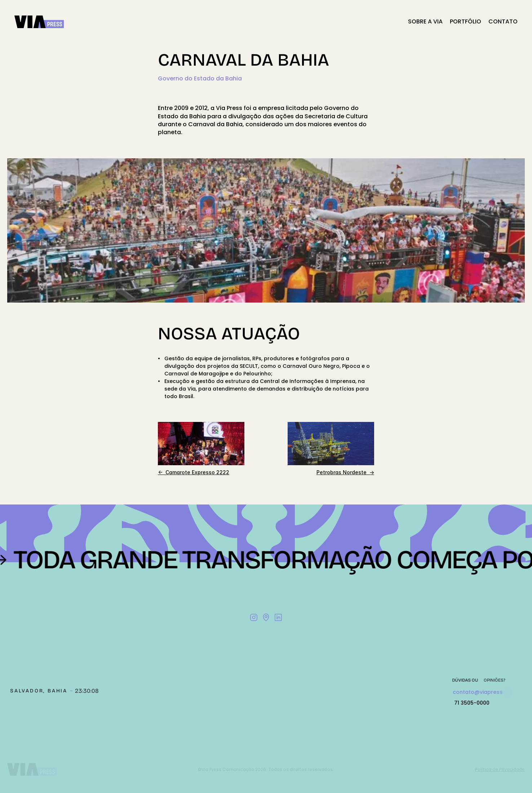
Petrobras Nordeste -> (345, 472)
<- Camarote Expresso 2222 (194, 472)
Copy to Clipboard (486, 692)
